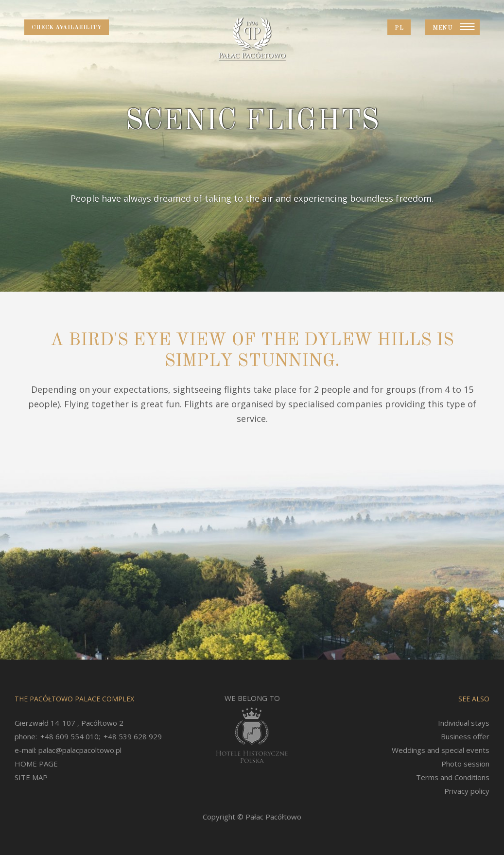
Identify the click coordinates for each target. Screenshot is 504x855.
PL (399, 28)
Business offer (465, 736)
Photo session (465, 764)
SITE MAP (31, 777)
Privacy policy (467, 791)
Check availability (67, 28)
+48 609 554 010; (70, 736)
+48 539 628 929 (133, 736)
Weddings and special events (441, 750)
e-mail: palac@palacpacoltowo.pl (68, 750)
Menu (443, 28)
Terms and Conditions (453, 777)
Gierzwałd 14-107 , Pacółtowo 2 (69, 723)
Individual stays (464, 723)
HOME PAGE (36, 764)
